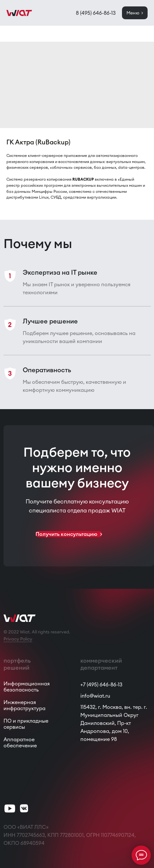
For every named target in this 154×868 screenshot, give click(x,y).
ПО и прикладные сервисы (26, 724)
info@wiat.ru (95, 696)
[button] (69, 534)
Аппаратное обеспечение (20, 742)
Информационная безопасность (27, 687)
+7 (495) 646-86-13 (101, 684)
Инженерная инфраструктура (24, 705)
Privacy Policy (18, 639)
